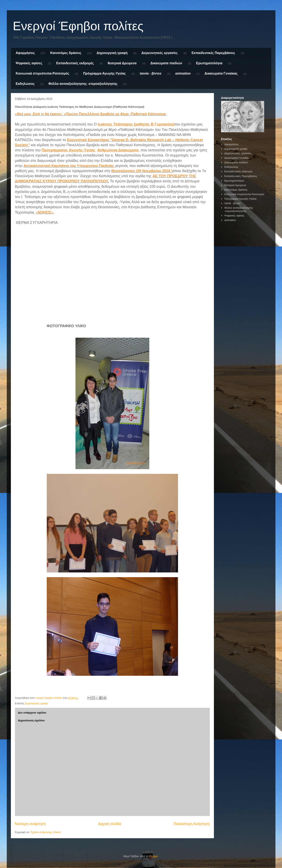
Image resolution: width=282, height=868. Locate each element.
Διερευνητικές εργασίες (159, 53)
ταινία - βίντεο (151, 73)
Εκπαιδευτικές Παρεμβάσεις (213, 53)
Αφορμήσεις (25, 53)
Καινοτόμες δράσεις (66, 53)
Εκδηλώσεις (25, 84)
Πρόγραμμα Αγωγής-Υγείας (104, 73)
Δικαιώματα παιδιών (166, 63)
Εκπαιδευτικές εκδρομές (75, 63)
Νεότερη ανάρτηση (30, 824)
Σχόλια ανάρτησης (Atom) (46, 832)
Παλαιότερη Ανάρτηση (192, 824)
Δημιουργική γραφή (112, 53)
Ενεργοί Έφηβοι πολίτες (78, 26)
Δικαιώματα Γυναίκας (221, 73)
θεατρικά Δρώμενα (122, 63)
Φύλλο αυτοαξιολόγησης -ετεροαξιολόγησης (83, 84)
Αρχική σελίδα (110, 824)
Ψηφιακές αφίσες (29, 63)
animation (183, 73)
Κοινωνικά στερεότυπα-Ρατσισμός (43, 73)
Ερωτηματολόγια (209, 63)
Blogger (153, 856)
